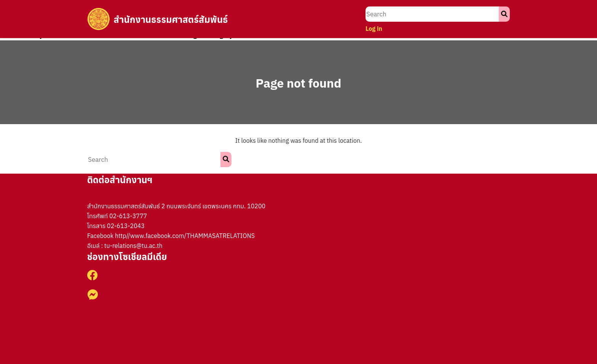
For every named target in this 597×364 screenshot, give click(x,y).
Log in (374, 29)
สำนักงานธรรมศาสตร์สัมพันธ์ (171, 19)
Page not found (298, 83)
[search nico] (432, 14)
